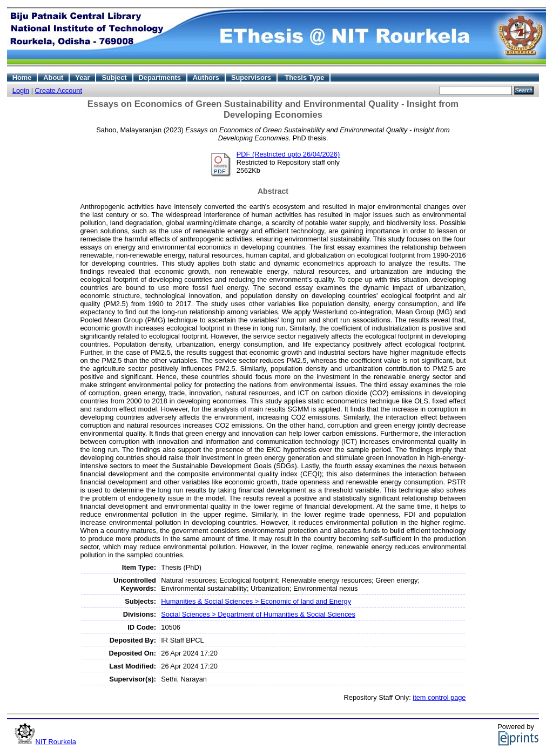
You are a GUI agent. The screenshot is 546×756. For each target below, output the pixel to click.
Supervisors (251, 77)
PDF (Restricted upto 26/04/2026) (288, 154)
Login (21, 90)
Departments (160, 77)
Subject (114, 77)
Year (82, 77)
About (53, 77)
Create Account (59, 90)
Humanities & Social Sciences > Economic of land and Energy (256, 601)
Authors (206, 77)
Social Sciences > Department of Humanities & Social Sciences (258, 614)
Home (22, 77)
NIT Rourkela (56, 742)
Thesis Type (304, 77)
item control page (439, 697)
